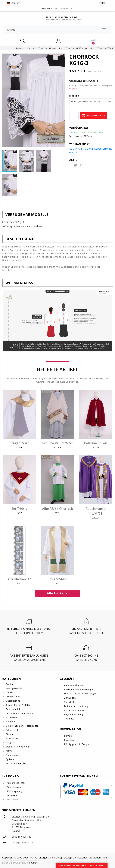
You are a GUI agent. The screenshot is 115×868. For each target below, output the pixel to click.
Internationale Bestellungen (79, 689)
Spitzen (10, 759)
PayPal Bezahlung (74, 714)
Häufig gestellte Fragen (77, 744)
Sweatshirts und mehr (18, 747)
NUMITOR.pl (34, 863)
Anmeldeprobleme (74, 710)
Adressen (11, 795)
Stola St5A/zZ (58, 579)
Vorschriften (70, 702)
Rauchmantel (13, 709)
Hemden (10, 722)
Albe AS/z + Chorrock (57, 509)
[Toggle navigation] (104, 30)
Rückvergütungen (16, 791)
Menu (11, 30)
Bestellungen (13, 787)
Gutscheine (12, 800)
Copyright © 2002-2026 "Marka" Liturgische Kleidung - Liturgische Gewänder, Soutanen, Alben (55, 858)
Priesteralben (13, 697)
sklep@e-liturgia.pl (22, 843)
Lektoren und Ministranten (20, 713)
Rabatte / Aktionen (74, 685)
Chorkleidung (13, 701)
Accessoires (12, 717)
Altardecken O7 (19, 579)
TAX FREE (69, 719)
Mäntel (10, 751)
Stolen (9, 734)
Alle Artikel (57, 593)
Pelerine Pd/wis (96, 443)
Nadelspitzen (13, 755)
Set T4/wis (19, 509)
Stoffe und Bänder (16, 763)
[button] (30, 3)
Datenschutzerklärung (76, 706)
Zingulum (11, 742)
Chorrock (11, 692)
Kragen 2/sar (19, 443)
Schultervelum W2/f (57, 443)
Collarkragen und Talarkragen (22, 726)
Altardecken (12, 738)
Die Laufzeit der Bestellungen (80, 694)
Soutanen (11, 684)
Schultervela (13, 730)
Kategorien (12, 679)
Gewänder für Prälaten (18, 705)
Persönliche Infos (16, 783)
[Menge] (74, 115)
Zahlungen (70, 698)
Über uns (69, 740)
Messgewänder (14, 688)
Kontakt (68, 736)
